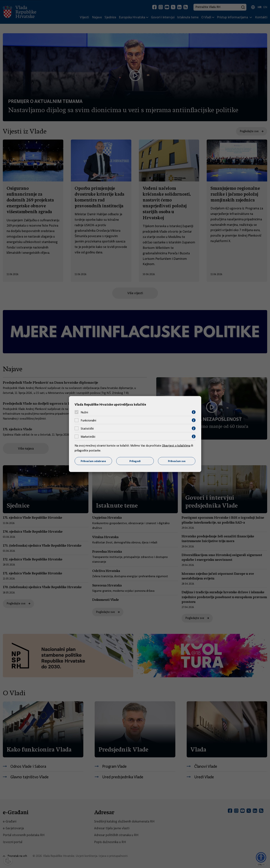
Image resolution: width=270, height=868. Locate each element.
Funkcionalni (88, 420)
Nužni (84, 412)
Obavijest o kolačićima (176, 446)
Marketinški (88, 437)
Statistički (87, 428)
